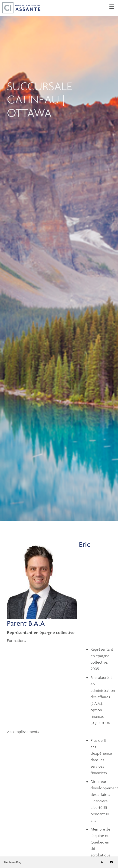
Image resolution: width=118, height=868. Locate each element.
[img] (59, 260)
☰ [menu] (112, 7)
